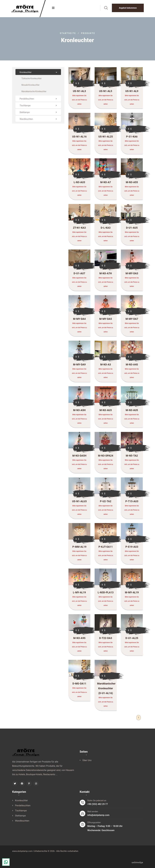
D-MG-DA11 (79, 685)
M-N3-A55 (132, 183)
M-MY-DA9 (79, 366)
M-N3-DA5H (79, 457)
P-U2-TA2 (106, 503)
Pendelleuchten (23, 808)
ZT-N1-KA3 (79, 229)
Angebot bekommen (128, 8)
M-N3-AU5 (132, 411)
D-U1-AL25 (132, 639)
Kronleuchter (21, 803)
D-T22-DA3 (106, 639)
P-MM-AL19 (79, 548)
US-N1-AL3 (79, 91)
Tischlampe (21, 813)
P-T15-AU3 (132, 503)
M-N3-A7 (106, 183)
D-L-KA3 (106, 229)
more (61, 776)
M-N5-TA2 (132, 457)
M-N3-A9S (79, 639)
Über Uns (87, 762)
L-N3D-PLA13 (106, 594)
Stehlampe (20, 818)
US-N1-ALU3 (79, 503)
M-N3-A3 (106, 366)
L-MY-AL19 (79, 594)
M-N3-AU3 (106, 411)
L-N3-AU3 (79, 183)
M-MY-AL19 (132, 594)
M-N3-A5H (79, 411)
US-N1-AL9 (132, 91)
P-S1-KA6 (132, 138)
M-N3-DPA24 (106, 457)
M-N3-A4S (132, 366)
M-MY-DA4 (79, 320)
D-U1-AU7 (79, 275)
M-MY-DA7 (132, 320)
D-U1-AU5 (132, 229)
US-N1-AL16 (79, 138)
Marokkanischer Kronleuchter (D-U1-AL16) (106, 690)
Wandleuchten (22, 823)
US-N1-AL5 (106, 91)
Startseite (68, 33)
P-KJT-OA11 (106, 548)
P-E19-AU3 (132, 548)
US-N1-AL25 (106, 138)
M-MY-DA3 (132, 275)
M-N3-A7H (106, 275)
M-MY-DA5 (106, 320)
